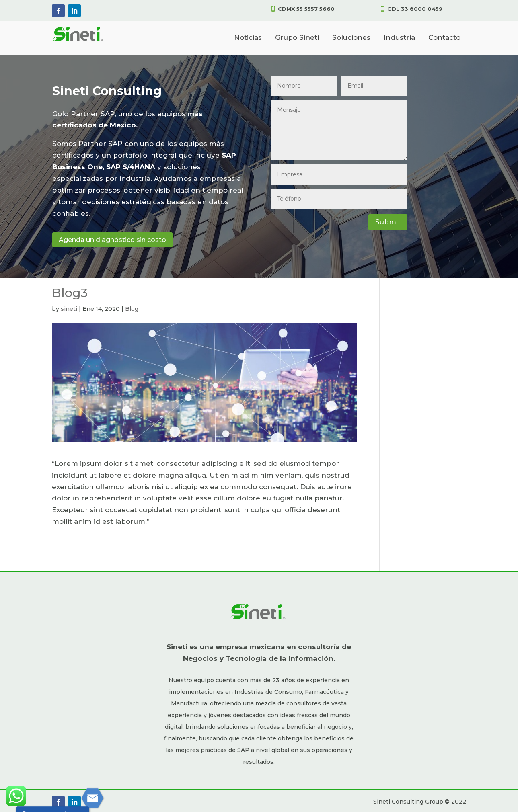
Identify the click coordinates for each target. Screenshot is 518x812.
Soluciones (351, 37)
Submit (388, 222)
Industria (399, 37)
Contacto (444, 37)
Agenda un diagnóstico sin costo (112, 240)
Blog (132, 309)
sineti (69, 309)
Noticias (248, 37)
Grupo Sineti (297, 37)
